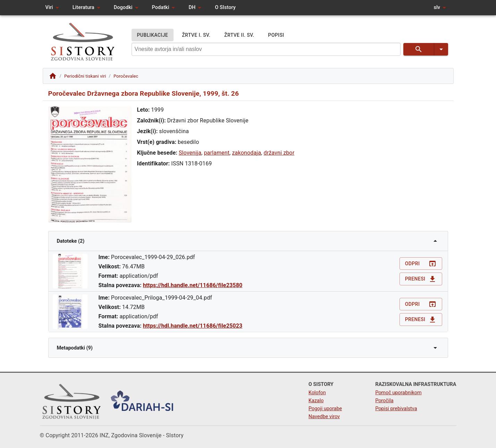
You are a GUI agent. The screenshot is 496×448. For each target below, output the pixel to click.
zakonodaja (247, 153)
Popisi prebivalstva (396, 409)
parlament (217, 153)
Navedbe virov (324, 417)
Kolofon (317, 393)
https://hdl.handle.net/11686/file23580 (193, 285)
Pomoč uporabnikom (398, 393)
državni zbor (279, 153)
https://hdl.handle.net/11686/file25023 (193, 326)
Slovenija (190, 153)
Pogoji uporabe (325, 409)
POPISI (276, 35)
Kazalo (316, 401)
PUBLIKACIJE (153, 35)
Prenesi (421, 279)
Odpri (421, 264)
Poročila (384, 401)
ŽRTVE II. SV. (239, 35)
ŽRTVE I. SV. (196, 35)
